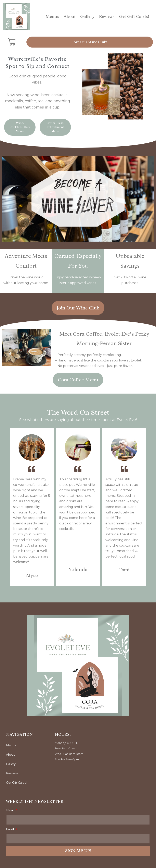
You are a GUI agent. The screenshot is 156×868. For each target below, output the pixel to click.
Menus (52, 16)
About (70, 16)
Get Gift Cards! (134, 16)
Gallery (87, 16)
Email (10, 829)
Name (11, 810)
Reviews (107, 16)
